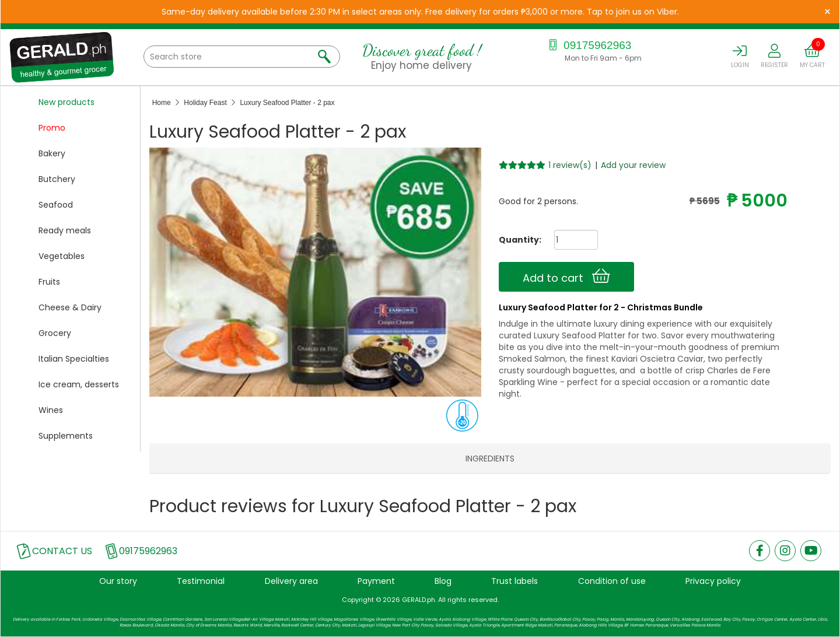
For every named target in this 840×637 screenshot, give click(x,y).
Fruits (49, 282)
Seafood (56, 205)
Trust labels (514, 581)
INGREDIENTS (490, 459)
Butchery (57, 179)
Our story (118, 581)
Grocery (55, 333)
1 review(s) (570, 165)
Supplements (66, 436)
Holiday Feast (205, 103)
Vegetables (62, 256)
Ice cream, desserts (79, 384)
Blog (443, 581)
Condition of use (612, 581)
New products (66, 102)
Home (162, 103)
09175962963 (589, 45)
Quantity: (516, 240)
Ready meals (65, 230)
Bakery (52, 153)
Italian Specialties (74, 359)
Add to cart (566, 276)
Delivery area (291, 581)
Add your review (633, 165)
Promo (52, 128)
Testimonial (201, 581)
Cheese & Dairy (70, 307)
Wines (51, 410)
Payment (376, 581)
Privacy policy (713, 581)
